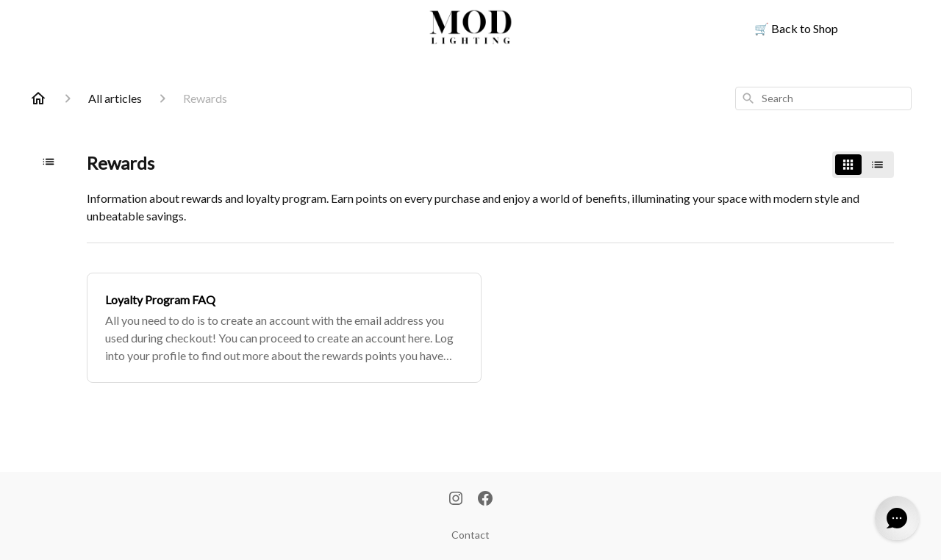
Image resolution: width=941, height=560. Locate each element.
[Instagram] (456, 500)
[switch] (863, 165)
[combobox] (823, 98)
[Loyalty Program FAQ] (284, 328)
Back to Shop (796, 28)
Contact (470, 535)
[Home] (38, 98)
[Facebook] (485, 500)
